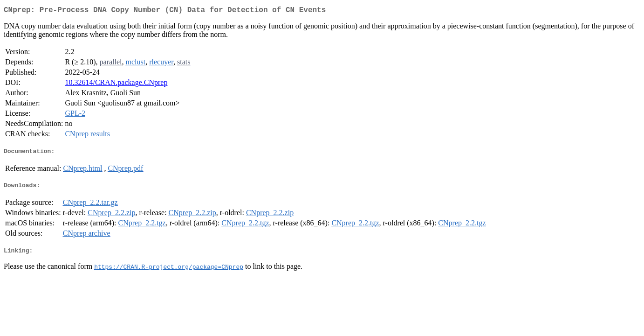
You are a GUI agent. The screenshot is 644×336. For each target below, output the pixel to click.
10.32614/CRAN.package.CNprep (116, 84)
